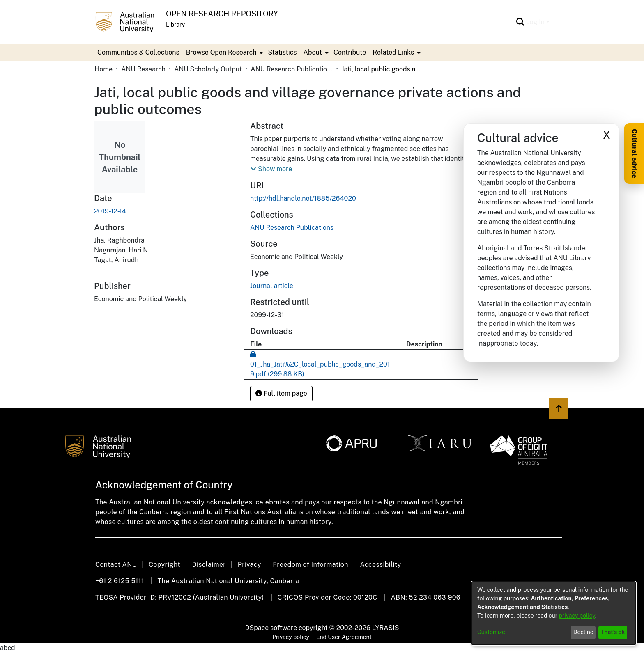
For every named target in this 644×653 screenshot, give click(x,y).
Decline (583, 632)
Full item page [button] (281, 393)
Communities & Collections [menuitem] (138, 52)
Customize (491, 632)
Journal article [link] (272, 286)
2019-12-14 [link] (110, 211)
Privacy (250, 565)
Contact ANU (116, 565)
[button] (521, 22)
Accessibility (380, 565)
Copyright (164, 565)
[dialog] (554, 613)
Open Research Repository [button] (222, 14)
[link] (292, 228)
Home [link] (103, 69)
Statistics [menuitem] (282, 52)
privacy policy (577, 616)
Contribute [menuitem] (350, 52)
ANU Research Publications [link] (292, 69)
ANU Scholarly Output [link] (208, 69)
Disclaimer (209, 565)
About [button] (313, 52)
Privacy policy (291, 637)
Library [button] (175, 25)
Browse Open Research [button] (221, 52)
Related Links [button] (393, 52)
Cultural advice (634, 154)
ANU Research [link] (143, 69)
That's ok (613, 632)
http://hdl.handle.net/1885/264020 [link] (303, 198)
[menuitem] (224, 53)
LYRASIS (385, 628)
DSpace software (271, 628)
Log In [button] (536, 22)
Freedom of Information (310, 565)
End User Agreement (344, 637)
